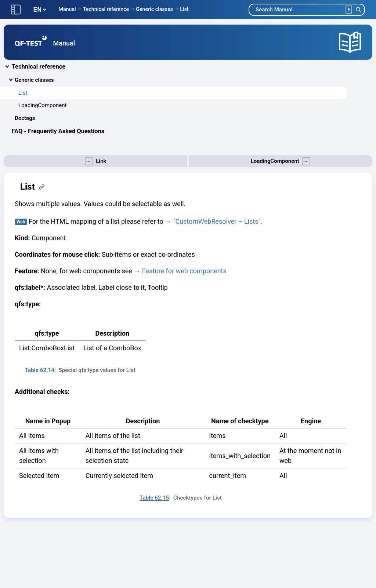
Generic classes (154, 9)
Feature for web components (184, 271)
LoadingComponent (42, 105)
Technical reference (106, 9)
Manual (67, 9)
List (184, 9)
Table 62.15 (154, 498)
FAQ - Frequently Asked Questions (58, 131)
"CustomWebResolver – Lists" (217, 221)
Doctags (25, 118)
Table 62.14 (40, 370)
